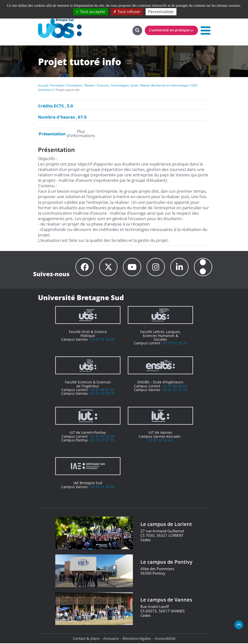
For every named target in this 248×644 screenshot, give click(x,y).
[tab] (52, 133)
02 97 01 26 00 (103, 340)
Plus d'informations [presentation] (81, 133)
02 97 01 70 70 (103, 394)
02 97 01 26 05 (103, 488)
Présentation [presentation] (52, 134)
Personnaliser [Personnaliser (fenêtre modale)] (161, 12)
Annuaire (111, 639)
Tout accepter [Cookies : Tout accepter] (91, 12)
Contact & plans (86, 639)
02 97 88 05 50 (102, 390)
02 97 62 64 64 (160, 441)
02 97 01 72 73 (175, 390)
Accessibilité (165, 639)
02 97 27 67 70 (102, 441)
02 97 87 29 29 (175, 344)
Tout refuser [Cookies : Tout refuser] (127, 12)
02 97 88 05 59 (175, 387)
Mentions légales (137, 639)
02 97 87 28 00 (102, 437)
